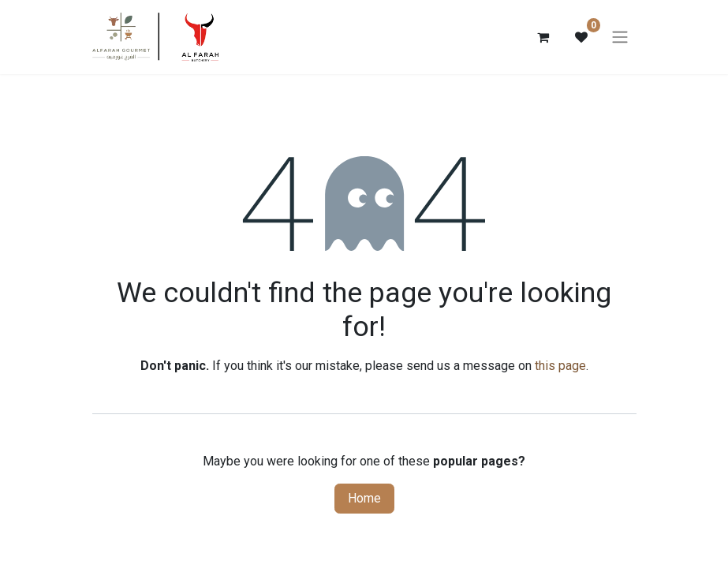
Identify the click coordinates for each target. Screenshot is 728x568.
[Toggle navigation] (620, 37)
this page (560, 366)
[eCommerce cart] (543, 37)
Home (364, 498)
